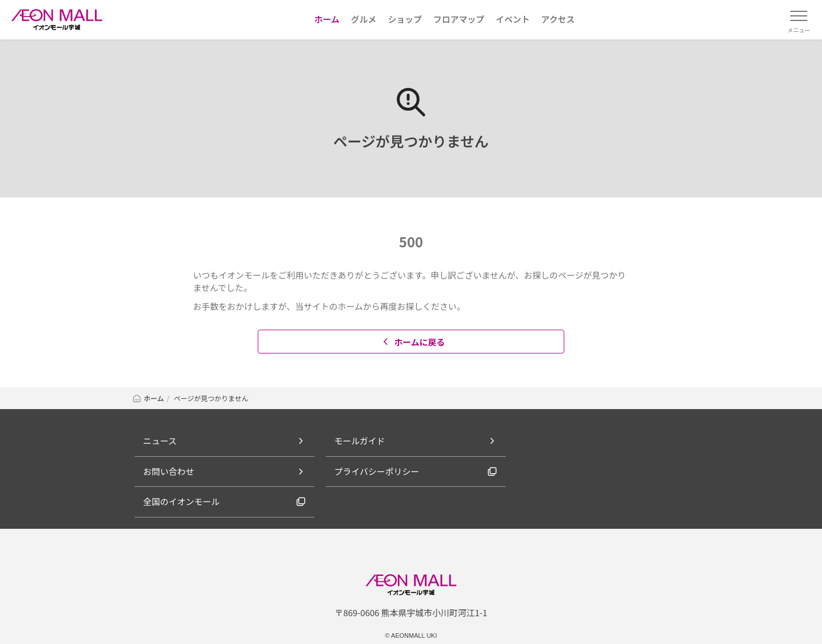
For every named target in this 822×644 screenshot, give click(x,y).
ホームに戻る (412, 342)
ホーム (148, 398)
